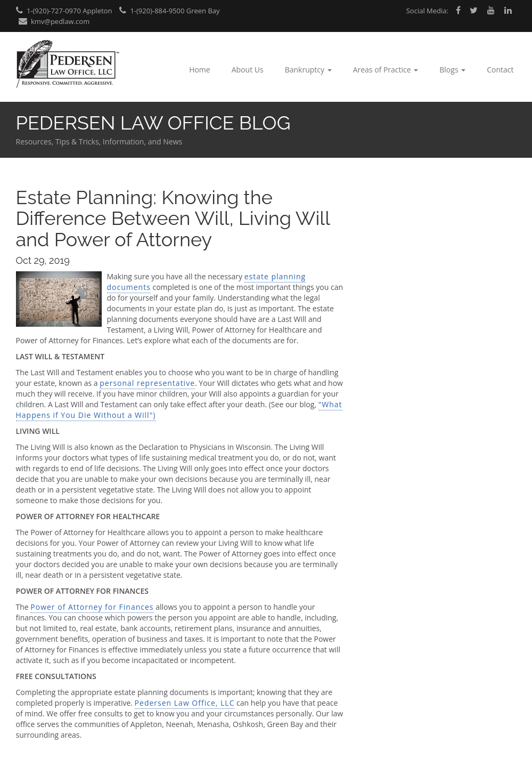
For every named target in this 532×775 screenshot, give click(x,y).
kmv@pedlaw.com (54, 21)
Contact (500, 70)
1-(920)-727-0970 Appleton (64, 11)
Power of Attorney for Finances (92, 607)
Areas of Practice (386, 70)
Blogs (452, 70)
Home (200, 70)
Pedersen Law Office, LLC (185, 703)
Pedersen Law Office (68, 64)
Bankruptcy (308, 70)
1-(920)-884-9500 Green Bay (170, 11)
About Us (248, 70)
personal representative (147, 383)
